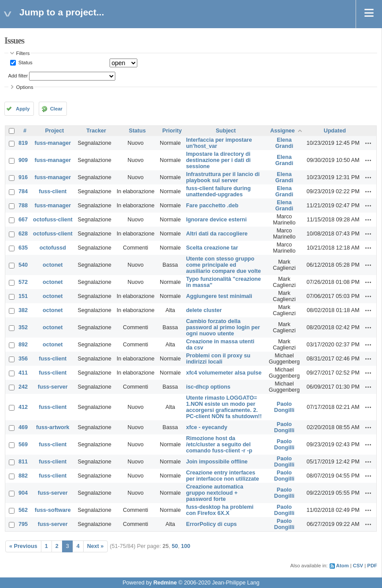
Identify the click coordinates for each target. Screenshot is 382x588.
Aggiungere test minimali (219, 296)
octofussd (53, 248)
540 (23, 265)
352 (23, 327)
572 (23, 282)
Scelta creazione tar (212, 248)
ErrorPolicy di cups (211, 524)
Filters (23, 53)
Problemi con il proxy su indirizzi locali (218, 359)
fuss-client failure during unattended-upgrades (219, 191)
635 (23, 248)
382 (23, 310)
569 (23, 445)
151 (23, 296)
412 (23, 407)
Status (25, 62)
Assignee (283, 131)
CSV (358, 566)
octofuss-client (53, 220)
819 (23, 143)
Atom (343, 566)
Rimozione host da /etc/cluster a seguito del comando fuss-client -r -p (219, 445)
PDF (372, 566)
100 (185, 546)
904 (23, 493)
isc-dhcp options (208, 387)
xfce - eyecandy (207, 427)
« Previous (23, 546)
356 (23, 359)
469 (23, 427)
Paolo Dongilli (284, 407)
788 (23, 206)
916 (23, 177)
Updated (335, 131)
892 (23, 345)
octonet (53, 265)
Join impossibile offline (217, 462)
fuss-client (53, 191)
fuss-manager (53, 143)
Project (54, 131)
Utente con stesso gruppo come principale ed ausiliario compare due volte (224, 265)
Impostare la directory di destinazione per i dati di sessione (219, 160)
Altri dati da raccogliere (217, 234)
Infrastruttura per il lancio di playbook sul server (223, 177)
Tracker (96, 131)
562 (23, 510)
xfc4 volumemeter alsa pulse (224, 373)
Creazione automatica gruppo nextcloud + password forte (215, 493)
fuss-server (53, 387)
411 (23, 373)
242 (23, 387)
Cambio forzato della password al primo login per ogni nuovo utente (223, 327)
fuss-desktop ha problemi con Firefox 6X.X (220, 510)
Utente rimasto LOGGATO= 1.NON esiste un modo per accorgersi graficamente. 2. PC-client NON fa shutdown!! (224, 407)
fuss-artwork (53, 427)
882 (23, 476)
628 (23, 234)
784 (23, 191)
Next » (95, 546)
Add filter (18, 76)
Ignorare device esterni (217, 220)
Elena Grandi (285, 143)
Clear (56, 109)
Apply (23, 109)
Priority (172, 131)
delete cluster (204, 310)
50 (175, 546)
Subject (226, 131)
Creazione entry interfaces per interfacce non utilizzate (223, 476)
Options (25, 87)
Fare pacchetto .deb (212, 206)
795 (23, 524)
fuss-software (53, 510)
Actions (368, 143)
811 (23, 462)
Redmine (165, 583)
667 (23, 220)
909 (23, 160)
